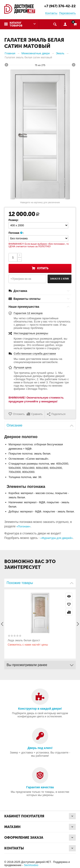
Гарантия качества (40, 787)
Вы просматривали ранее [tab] (40, 664)
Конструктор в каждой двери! (40, 709)
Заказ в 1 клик (60, 279)
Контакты (51, 13)
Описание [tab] (40, 424)
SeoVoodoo (31, 865)
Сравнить (37, 414)
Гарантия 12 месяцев (28, 313)
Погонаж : (16, 233)
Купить (43, 268)
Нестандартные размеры (31, 333)
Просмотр (69, 596)
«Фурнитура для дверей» (57, 538)
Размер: (14, 220)
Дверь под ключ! (40, 748)
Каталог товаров (16, 24)
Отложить (19, 414)
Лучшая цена (23, 367)
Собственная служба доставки (35, 354)
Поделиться (56, 414)
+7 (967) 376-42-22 (60, 6)
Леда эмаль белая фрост (24, 640)
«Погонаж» (23, 526)
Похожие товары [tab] (40, 582)
